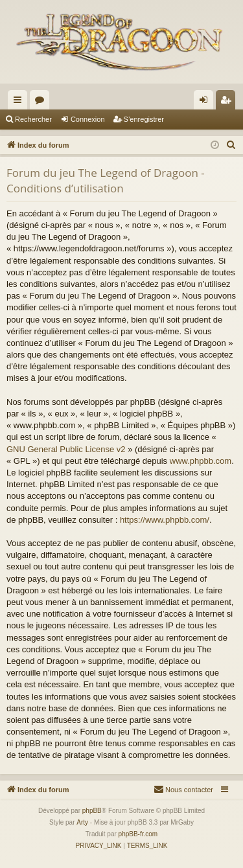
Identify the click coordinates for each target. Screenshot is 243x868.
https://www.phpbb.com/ (165, 520)
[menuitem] (231, 145)
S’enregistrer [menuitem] (228, 102)
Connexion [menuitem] (206, 102)
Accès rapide (20, 102)
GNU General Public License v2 (66, 449)
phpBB (92, 811)
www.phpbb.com (201, 461)
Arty (82, 822)
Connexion (88, 119)
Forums (42, 102)
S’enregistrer (144, 119)
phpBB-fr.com (138, 834)
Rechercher (33, 119)
